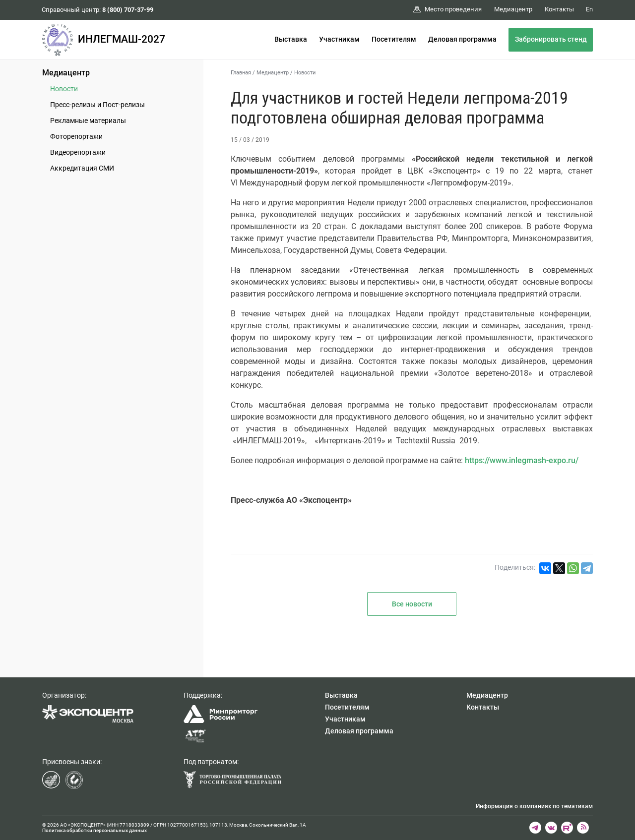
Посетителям (394, 39)
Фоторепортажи (76, 136)
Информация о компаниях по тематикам (534, 806)
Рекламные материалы (88, 120)
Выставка (291, 39)
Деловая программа (462, 39)
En (589, 9)
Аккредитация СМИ (82, 168)
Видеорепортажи (78, 152)
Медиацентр (66, 73)
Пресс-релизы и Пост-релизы (97, 105)
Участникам (339, 39)
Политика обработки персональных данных (95, 830)
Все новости (412, 604)
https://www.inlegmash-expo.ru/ (522, 460)
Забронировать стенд (551, 39)
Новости (64, 89)
